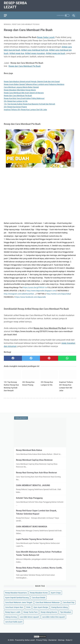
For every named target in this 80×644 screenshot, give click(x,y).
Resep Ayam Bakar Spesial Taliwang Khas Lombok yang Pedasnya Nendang (34, 84)
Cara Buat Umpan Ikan (14, 607)
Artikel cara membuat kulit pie (35, 50)
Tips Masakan (66, 612)
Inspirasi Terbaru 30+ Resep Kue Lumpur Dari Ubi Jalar (25, 110)
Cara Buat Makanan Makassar (48, 602)
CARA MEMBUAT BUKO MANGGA (32, 527)
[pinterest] (49, 358)
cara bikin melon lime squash (53, 617)
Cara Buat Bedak (39, 598)
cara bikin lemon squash (29, 617)
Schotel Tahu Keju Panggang (29, 498)
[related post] (12, 375)
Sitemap (61, 640)
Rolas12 (69, 640)
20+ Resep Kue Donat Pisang (15, 107)
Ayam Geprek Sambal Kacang (17, 598)
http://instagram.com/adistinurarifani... (20, 294)
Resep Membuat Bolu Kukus (29, 450)
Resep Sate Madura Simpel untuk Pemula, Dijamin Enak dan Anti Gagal (32, 82)
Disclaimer (53, 640)
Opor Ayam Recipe (41, 607)
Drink (28, 607)
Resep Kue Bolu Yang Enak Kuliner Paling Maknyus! (24, 98)
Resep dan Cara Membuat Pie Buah (25, 66)
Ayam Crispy (56, 593)
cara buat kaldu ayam (14, 622)
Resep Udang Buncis (49, 612)
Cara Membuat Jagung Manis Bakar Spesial (21, 87)
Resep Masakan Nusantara (16, 593)
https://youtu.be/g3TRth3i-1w (35, 287)
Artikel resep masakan (35, 53)
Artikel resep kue (17, 53)
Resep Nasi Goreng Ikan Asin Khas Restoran (36, 473)
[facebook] (13, 358)
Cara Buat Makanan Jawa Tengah (19, 602)
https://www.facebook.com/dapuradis (30, 297)
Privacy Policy (42, 640)
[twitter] (31, 358)
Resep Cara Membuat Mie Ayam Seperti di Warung (24, 93)
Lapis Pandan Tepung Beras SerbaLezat (35, 539)
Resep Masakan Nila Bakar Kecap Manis (20, 90)
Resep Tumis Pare (31, 612)
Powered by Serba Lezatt (25, 640)
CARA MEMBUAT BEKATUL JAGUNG (33, 485)
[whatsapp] (67, 358)
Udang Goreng (11, 617)
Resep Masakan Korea (39, 593)
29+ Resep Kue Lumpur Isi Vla (16, 101)
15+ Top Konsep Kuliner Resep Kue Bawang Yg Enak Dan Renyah (29, 104)
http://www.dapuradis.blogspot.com (41, 291)
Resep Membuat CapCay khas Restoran (34, 460)
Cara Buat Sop (69, 602)
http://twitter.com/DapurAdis (58, 294)
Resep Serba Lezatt (15, 5)
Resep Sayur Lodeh (13, 612)
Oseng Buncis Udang (59, 607)
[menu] (5, 16)
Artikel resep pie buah (56, 53)
